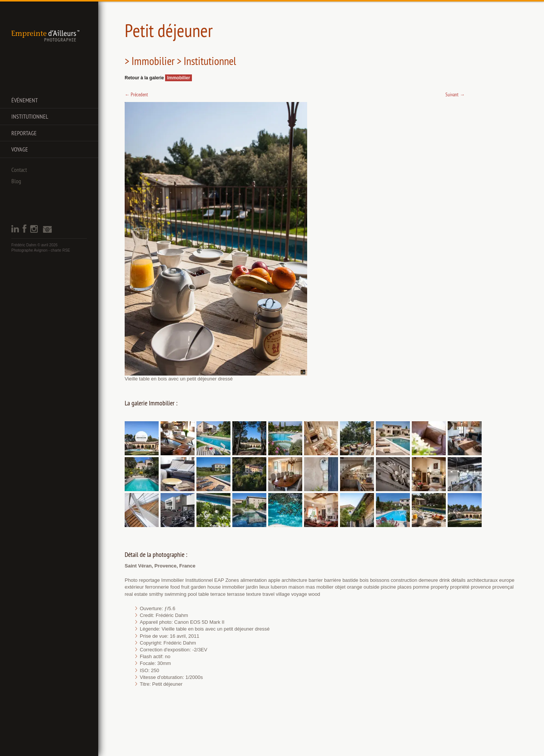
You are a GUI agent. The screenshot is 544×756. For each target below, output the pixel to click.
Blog (16, 181)
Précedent (136, 94)
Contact (19, 170)
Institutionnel (30, 116)
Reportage (24, 133)
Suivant (455, 94)
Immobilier (178, 78)
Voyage (20, 149)
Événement (25, 100)
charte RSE (60, 250)
